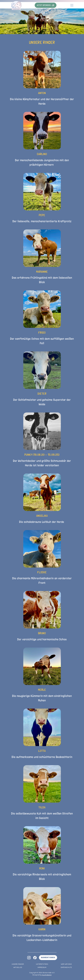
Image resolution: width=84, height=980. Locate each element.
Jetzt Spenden (46, 5)
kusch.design (47, 975)
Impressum (42, 967)
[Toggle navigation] (72, 5)
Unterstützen (42, 964)
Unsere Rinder (18, 964)
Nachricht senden (48, 958)
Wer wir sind (66, 964)
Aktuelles (18, 967)
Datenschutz (66, 967)
